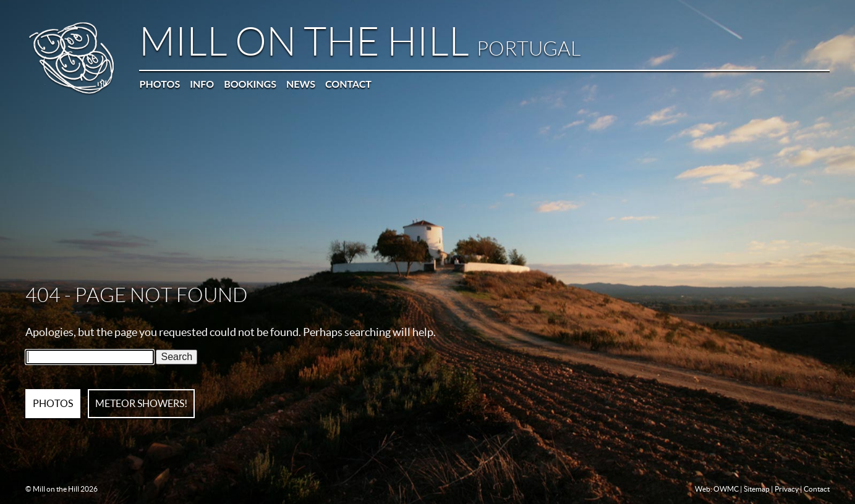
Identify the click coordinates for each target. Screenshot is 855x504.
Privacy (787, 489)
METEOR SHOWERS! (141, 403)
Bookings (250, 84)
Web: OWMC (717, 489)
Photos (160, 84)
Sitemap (757, 489)
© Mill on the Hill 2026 (62, 489)
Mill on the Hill (360, 42)
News (301, 84)
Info (202, 84)
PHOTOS (53, 403)
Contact (348, 84)
